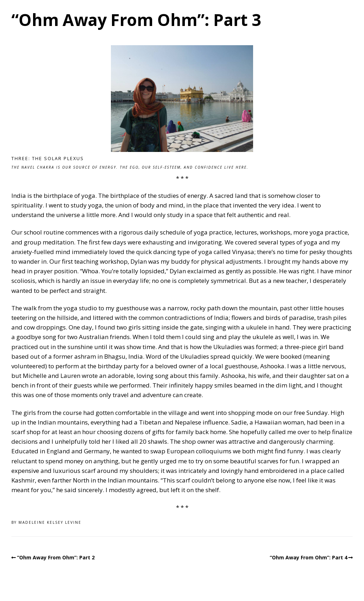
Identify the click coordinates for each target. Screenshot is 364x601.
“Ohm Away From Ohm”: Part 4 (309, 557)
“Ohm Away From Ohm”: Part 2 (56, 557)
